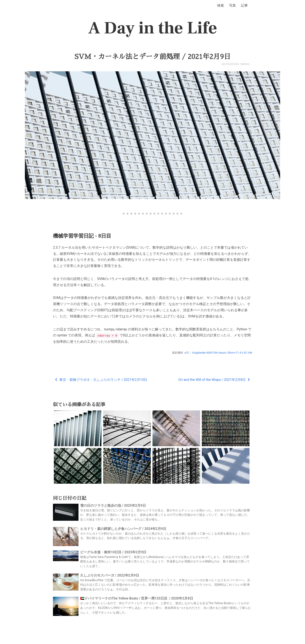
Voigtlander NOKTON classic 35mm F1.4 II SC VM (222, 352)
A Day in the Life (153, 28)
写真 (232, 5)
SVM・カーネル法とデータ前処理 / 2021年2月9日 (153, 57)
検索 (221, 5)
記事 (244, 5)
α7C (187, 352)
